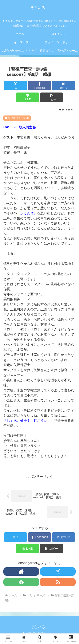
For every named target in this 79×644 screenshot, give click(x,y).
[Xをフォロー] (58, 572)
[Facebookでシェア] (39, 86)
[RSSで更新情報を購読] (58, 582)
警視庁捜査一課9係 (17, 118)
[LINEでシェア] (27, 97)
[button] (52, 97)
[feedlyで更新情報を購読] (21, 582)
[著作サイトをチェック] (21, 572)
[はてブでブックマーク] (64, 86)
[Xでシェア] (15, 86)
